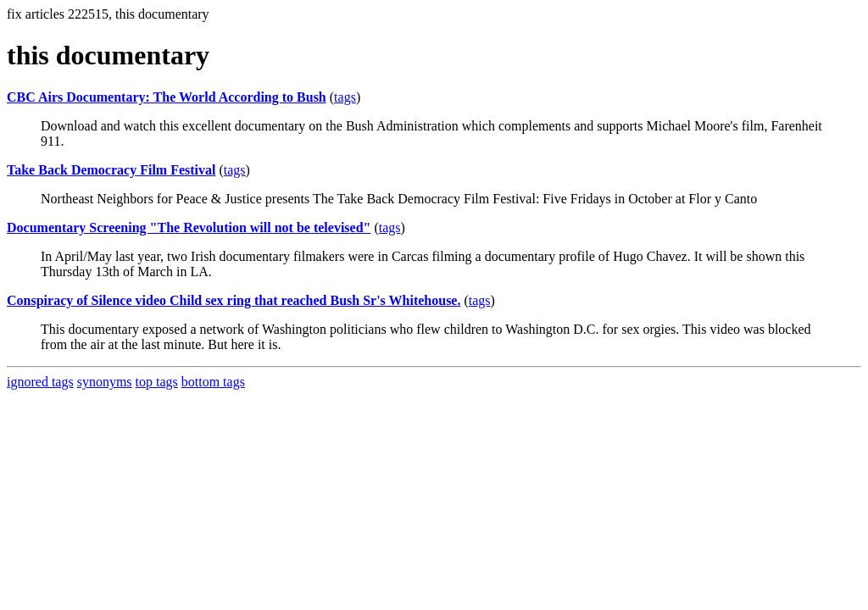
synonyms (105, 382)
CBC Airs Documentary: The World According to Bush (167, 97)
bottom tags (213, 382)
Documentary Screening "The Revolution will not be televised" (189, 227)
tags (345, 97)
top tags (157, 382)
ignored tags (40, 382)
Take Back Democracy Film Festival (111, 170)
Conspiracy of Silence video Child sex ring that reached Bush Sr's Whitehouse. (234, 300)
